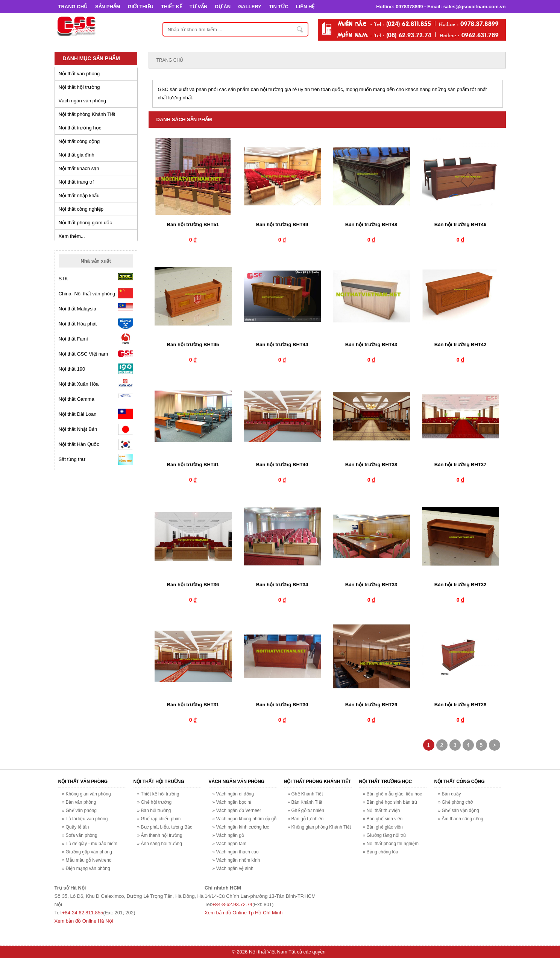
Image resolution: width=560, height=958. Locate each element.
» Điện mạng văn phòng (86, 868)
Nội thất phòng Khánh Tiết (87, 114)
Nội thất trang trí (76, 182)
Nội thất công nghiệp (81, 209)
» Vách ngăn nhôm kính (236, 860)
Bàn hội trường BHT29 (371, 705)
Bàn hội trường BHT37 (460, 465)
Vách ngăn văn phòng (83, 101)
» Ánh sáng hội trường (160, 844)
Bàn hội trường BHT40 (282, 465)
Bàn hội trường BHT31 (193, 705)
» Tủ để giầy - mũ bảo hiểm (90, 844)
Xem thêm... (72, 236)
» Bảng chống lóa (381, 852)
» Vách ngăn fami (230, 844)
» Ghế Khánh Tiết (305, 794)
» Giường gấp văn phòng (87, 852)
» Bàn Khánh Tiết (305, 802)
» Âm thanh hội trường (160, 835)
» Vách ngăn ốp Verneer (237, 810)
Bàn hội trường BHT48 (371, 224)
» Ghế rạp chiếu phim (159, 819)
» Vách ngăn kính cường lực (241, 827)
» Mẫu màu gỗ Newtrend (87, 860)
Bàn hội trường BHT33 (371, 585)
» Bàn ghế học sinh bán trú (390, 802)
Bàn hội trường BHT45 (193, 344)
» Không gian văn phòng (87, 794)
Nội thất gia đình (77, 155)
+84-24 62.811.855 (83, 913)
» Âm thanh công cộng (461, 819)
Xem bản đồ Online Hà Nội (84, 921)
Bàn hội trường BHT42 (460, 344)
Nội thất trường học (80, 128)
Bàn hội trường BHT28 (460, 705)
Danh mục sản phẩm (91, 58)
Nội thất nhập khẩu (79, 195)
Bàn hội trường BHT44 (282, 344)
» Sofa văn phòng (80, 835)
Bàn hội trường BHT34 (282, 585)
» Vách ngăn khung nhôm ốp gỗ (245, 819)
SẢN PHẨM (108, 7)
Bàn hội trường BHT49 (282, 224)
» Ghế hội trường (155, 802)
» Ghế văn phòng (79, 810)
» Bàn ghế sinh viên (383, 819)
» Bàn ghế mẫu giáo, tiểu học (392, 794)
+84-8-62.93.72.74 (232, 904)
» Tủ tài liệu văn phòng (85, 819)
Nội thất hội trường (79, 87)
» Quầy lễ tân (76, 827)
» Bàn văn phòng (79, 802)
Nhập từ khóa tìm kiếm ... (300, 29)
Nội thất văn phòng (79, 74)
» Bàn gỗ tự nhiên (306, 819)
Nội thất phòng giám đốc (85, 223)
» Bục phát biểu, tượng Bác (165, 827)
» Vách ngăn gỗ (228, 835)
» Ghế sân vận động (459, 810)
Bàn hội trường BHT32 (460, 585)
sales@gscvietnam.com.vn (475, 7)
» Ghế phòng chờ (456, 802)
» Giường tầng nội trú (384, 835)
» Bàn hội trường (154, 810)
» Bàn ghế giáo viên (383, 827)
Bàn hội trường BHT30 (282, 705)
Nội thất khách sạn (79, 168)
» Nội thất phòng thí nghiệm (391, 844)
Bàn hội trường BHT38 (371, 465)
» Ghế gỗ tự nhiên (306, 810)
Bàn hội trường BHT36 (193, 585)
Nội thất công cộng (79, 141)
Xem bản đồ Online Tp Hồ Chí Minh (244, 913)
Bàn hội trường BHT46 (460, 224)
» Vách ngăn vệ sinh (233, 868)
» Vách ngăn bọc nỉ (232, 802)
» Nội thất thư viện (382, 810)
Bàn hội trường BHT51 (193, 224)
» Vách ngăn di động (233, 794)
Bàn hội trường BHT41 (193, 465)
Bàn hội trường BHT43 (371, 344)
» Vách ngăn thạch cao (236, 852)
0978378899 (409, 7)
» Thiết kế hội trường (158, 794)
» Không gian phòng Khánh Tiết (319, 827)
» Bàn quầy (450, 794)
